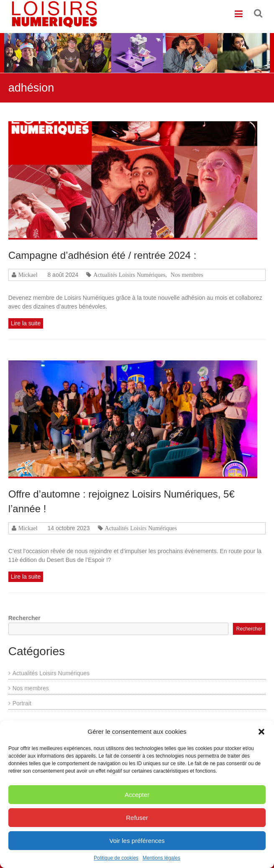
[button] (261, 735)
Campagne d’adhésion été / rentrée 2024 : (102, 255)
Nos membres (187, 275)
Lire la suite (26, 323)
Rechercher (24, 618)
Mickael (28, 275)
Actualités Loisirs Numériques (129, 275)
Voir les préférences (137, 844)
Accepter (137, 798)
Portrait (22, 703)
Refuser (137, 821)
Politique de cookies (116, 861)
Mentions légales (161, 861)
